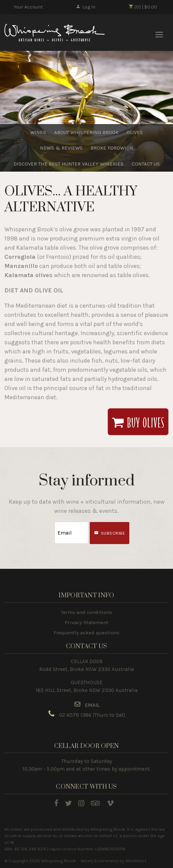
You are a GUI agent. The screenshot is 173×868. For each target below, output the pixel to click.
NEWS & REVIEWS (61, 148)
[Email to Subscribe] (71, 533)
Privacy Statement (86, 622)
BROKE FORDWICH (112, 148)
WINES (38, 132)
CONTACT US (146, 164)
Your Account (28, 7)
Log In (85, 7)
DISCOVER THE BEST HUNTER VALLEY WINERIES (69, 164)
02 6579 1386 (75, 715)
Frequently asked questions (86, 633)
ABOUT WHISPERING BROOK (86, 132)
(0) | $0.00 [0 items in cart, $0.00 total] (143, 7)
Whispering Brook (56, 33)
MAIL (94, 705)
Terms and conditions (86, 612)
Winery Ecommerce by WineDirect (113, 861)
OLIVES (135, 132)
